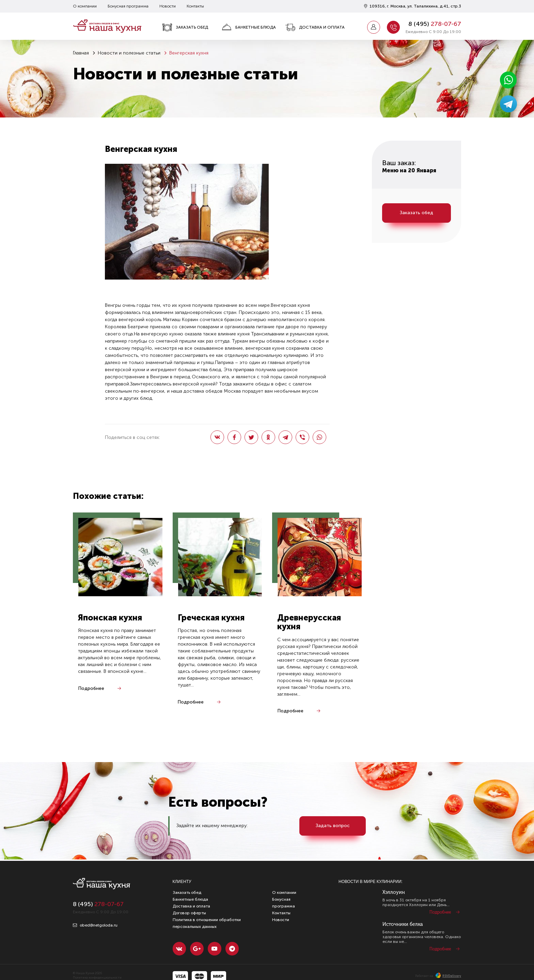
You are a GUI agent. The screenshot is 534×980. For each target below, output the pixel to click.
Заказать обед (185, 27)
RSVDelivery (448, 976)
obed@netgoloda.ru (95, 925)
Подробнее (91, 688)
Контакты (195, 6)
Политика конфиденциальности (97, 978)
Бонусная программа (128, 6)
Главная (81, 53)
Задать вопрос (333, 826)
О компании (85, 6)
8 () (435, 24)
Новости (168, 6)
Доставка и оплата (315, 27)
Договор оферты (189, 913)
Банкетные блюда (249, 27)
